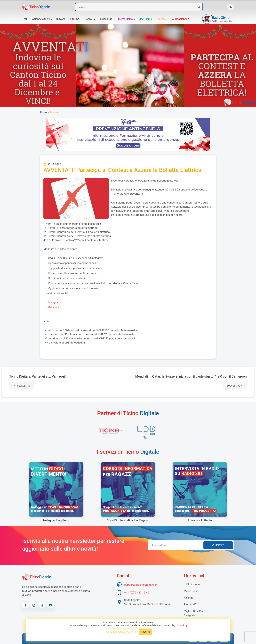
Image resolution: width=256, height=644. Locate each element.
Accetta (145, 632)
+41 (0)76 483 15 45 (137, 593)
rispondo (105, 19)
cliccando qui (182, 625)
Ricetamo (145, 19)
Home (44, 112)
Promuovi (191, 604)
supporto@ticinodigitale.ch (141, 585)
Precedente (22, 386)
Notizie (54, 112)
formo (75, 19)
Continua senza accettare (121, 632)
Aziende (188, 598)
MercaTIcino (191, 591)
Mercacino (125, 19)
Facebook (54, 307)
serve (88, 19)
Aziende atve (41, 19)
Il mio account (192, 584)
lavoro (60, 19)
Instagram (54, 302)
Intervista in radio (200, 520)
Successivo (235, 386)
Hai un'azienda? (180, 19)
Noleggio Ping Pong (56, 520)
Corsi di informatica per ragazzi (128, 520)
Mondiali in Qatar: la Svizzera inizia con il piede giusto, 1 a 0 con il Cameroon (191, 376)
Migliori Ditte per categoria (193, 613)
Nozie (161, 19)
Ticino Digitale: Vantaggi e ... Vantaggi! (37, 376)
